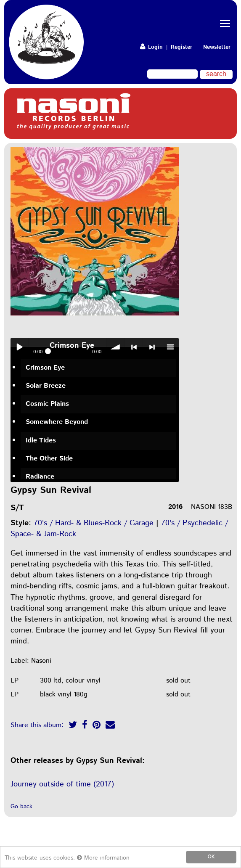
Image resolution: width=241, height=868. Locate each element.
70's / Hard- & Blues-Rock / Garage (94, 523)
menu (170, 347)
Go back (21, 807)
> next (152, 347)
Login (151, 47)
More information (103, 858)
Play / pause (19, 347)
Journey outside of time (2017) (62, 784)
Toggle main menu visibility (226, 16)
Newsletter (217, 47)
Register (181, 47)
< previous (134, 347)
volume (116, 347)
